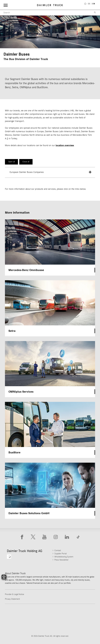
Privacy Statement (12, 599)
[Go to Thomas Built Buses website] (40, 613)
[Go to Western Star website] (60, 613)
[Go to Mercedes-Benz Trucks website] (81, 613)
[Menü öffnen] (6, 5)
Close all (26, 162)
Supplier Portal (60, 554)
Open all (12, 162)
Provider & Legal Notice (15, 594)
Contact (58, 550)
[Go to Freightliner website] (19, 613)
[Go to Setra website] (60, 625)
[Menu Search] (45, 13)
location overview (65, 145)
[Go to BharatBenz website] (40, 625)
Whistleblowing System (64, 557)
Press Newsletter (61, 560)
